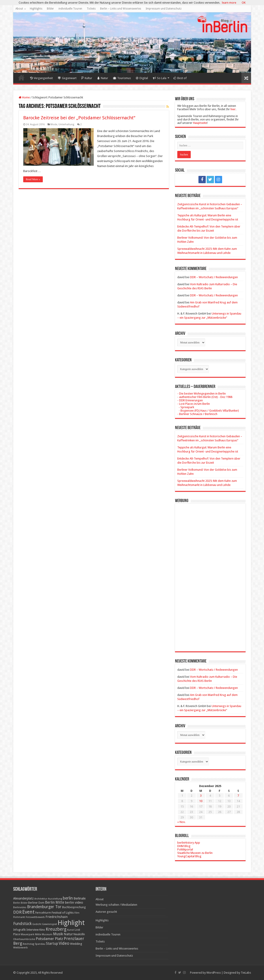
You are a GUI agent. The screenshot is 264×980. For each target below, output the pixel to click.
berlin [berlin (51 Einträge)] (68, 898)
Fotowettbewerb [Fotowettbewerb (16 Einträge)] (35, 917)
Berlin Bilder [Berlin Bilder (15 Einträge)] (20, 903)
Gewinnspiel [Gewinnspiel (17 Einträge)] (49, 924)
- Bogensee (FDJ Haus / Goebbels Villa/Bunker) (208, 411)
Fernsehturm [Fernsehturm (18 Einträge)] (43, 913)
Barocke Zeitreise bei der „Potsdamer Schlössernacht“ (79, 118)
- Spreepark (186, 407)
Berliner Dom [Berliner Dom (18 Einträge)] (36, 903)
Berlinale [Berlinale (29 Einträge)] (80, 898)
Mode (54, 124)
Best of (180, 78)
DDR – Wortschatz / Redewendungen (214, 277)
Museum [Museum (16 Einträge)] (47, 934)
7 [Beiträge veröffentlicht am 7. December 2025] (238, 796)
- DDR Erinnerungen (190, 400)
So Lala (160, 78)
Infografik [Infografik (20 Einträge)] (19, 930)
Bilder (50, 9)
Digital (142, 78)
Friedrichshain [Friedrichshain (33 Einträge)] (57, 917)
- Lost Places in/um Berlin (194, 404)
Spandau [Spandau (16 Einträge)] (40, 944)
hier (233, 109)
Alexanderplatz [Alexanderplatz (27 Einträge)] (23, 898)
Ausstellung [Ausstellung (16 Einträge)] (55, 899)
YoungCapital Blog (189, 856)
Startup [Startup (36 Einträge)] (52, 944)
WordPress (214, 973)
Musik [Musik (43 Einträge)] (58, 934)
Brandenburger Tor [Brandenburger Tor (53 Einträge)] (44, 907)
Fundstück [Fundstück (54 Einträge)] (22, 924)
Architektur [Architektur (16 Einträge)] (41, 899)
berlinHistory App (189, 843)
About (19, 9)
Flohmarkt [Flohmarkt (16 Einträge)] (19, 917)
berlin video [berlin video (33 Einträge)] (74, 902)
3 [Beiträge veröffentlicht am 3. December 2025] (201, 796)
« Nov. (181, 822)
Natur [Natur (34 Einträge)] (68, 934)
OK (244, 3)
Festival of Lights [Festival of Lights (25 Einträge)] (63, 913)
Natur (103, 78)
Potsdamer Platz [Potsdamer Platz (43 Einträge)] (49, 939)
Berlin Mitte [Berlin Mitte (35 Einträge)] (55, 902)
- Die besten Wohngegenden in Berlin (202, 394)
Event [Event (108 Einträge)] (28, 912)
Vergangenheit (41, 78)
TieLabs (246, 973)
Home (21, 77)
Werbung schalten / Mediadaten (116, 905)
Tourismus (122, 78)
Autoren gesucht (106, 912)
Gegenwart (67, 78)
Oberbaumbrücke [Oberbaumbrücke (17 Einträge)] (24, 939)
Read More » (33, 179)
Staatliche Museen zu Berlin (195, 853)
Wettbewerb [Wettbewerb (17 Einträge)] (20, 947)
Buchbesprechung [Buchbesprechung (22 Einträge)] (74, 907)
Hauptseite (200, 123)
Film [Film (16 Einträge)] (77, 913)
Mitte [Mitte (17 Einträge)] (38, 934)
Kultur (87, 78)
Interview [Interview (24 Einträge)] (33, 930)
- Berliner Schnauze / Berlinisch (197, 414)
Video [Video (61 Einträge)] (64, 943)
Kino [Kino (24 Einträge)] (42, 930)
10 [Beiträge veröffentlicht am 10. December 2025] (201, 801)
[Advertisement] (210, 574)
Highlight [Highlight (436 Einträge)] (71, 923)
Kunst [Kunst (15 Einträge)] (71, 930)
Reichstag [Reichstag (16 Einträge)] (28, 944)
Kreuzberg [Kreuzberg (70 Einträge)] (56, 929)
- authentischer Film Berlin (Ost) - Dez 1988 (205, 397)
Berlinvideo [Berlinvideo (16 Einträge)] (20, 907)
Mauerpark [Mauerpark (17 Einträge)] (28, 934)
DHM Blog (184, 846)
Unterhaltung (66, 124)
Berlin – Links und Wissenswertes (121, 9)
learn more (229, 3)
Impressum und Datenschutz (164, 9)
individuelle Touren (70, 9)
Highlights (36, 9)
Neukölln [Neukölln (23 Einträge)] (79, 934)
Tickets (91, 9)
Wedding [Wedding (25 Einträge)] (76, 944)
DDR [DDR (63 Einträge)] (17, 912)
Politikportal (185, 849)
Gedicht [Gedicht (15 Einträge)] (37, 924)
